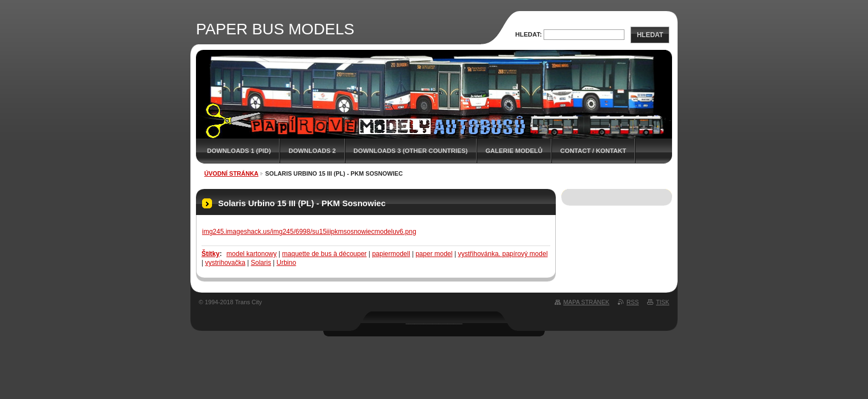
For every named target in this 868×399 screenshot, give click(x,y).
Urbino (286, 263)
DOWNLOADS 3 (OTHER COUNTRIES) (411, 151)
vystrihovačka (225, 263)
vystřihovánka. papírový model (503, 254)
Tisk (663, 302)
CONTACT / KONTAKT (593, 151)
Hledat (650, 35)
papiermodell (391, 254)
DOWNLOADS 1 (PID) (239, 151)
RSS (633, 302)
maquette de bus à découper (325, 254)
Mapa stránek (587, 302)
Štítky (211, 254)
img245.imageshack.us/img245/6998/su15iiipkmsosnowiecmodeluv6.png (309, 232)
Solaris (261, 263)
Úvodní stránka (231, 173)
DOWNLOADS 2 (312, 151)
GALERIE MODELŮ (514, 151)
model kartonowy (252, 254)
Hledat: (529, 34)
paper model (434, 254)
